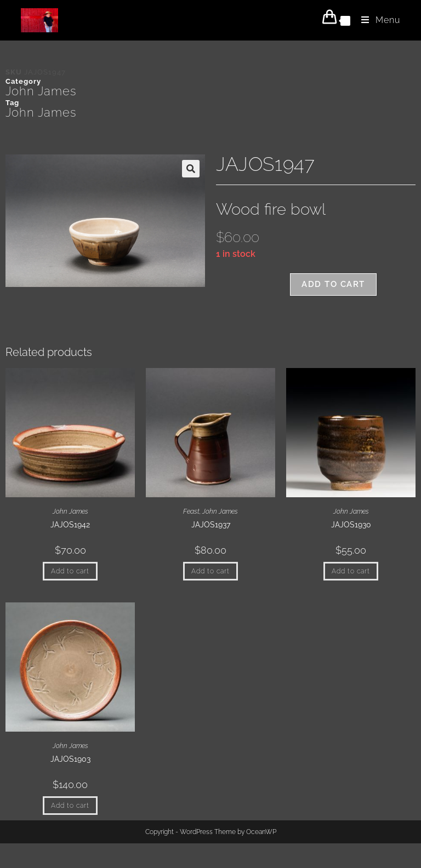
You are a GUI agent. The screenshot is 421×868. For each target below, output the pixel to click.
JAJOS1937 (211, 525)
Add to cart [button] (70, 571)
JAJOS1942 (70, 525)
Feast (191, 511)
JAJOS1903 (70, 759)
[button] (191, 169)
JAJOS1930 (351, 525)
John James (41, 91)
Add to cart (333, 284)
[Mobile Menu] (377, 20)
